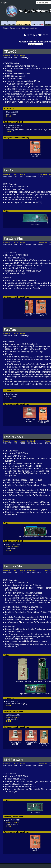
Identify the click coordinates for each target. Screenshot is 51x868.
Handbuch (9, 108)
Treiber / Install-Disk (14, 122)
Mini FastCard (14, 760)
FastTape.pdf (12, 394)
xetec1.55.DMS (13, 544)
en (2, 3)
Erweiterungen (23, 24)
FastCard (10, 170)
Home (4, 24)
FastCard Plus (14, 239)
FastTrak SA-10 (27, 384)
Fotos (7, 211)
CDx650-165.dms (14, 126)
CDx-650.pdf (12, 112)
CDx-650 (10, 51)
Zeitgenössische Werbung (16, 137)
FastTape (10, 330)
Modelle (12, 24)
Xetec (5, 58)
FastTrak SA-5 (12, 384)
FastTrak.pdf (12, 701)
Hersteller (38, 24)
